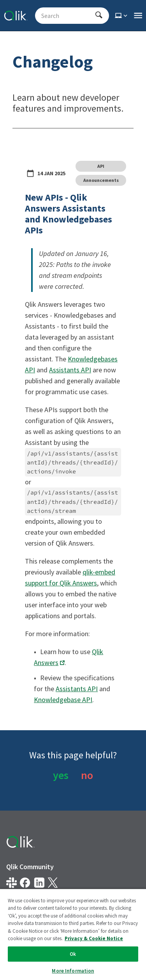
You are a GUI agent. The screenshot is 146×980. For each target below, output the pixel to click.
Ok (73, 954)
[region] (73, 934)
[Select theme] (122, 16)
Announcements (101, 180)
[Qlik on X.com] (53, 883)
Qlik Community (30, 867)
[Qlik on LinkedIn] (39, 883)
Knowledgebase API (63, 700)
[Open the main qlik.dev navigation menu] (138, 16)
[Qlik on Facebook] (25, 883)
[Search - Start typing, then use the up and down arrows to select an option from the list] (67, 16)
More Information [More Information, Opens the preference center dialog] (73, 971)
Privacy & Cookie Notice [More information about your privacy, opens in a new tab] (94, 938)
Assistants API (70, 370)
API (101, 166)
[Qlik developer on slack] (11, 883)
